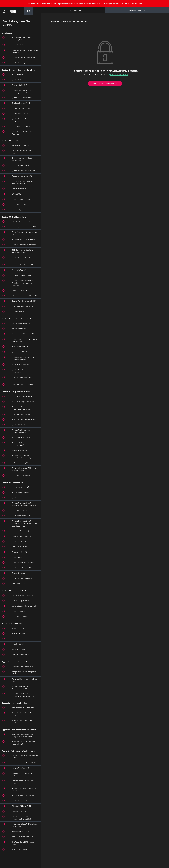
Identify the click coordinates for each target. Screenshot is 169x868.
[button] (4, 11)
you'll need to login (118, 74)
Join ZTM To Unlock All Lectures (105, 83)
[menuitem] (29, 11)
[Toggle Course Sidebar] (13, 11)
